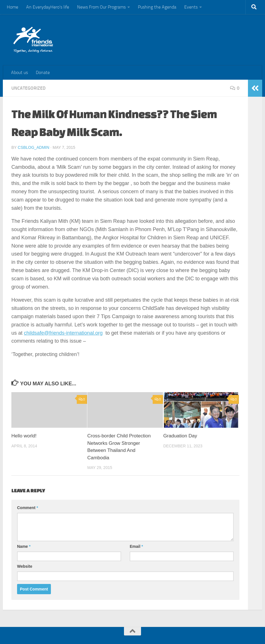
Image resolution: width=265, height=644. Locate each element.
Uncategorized (28, 88)
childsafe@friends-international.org (63, 333)
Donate (43, 72)
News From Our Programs (101, 7)
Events (191, 7)
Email (136, 546)
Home (13, 7)
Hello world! (24, 436)
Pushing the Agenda (157, 7)
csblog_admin (33, 147)
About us (19, 72)
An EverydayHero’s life (48, 7)
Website (25, 566)
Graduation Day (180, 436)
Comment (28, 508)
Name (24, 546)
